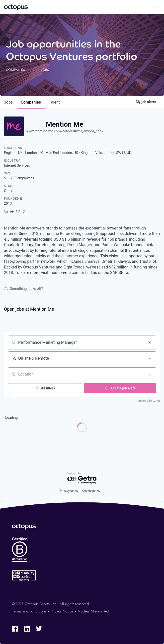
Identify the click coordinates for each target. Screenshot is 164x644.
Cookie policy (91, 491)
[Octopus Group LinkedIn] (27, 629)
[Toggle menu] (157, 7)
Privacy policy (69, 491)
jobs (8, 102)
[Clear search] (150, 342)
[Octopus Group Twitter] (39, 629)
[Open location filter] (150, 374)
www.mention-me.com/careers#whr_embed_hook (65, 131)
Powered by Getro (148, 401)
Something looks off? (23, 289)
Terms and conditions (29, 611)
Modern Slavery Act (93, 611)
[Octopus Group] (16, 7)
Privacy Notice (62, 611)
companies (31, 102)
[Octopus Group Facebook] (15, 629)
